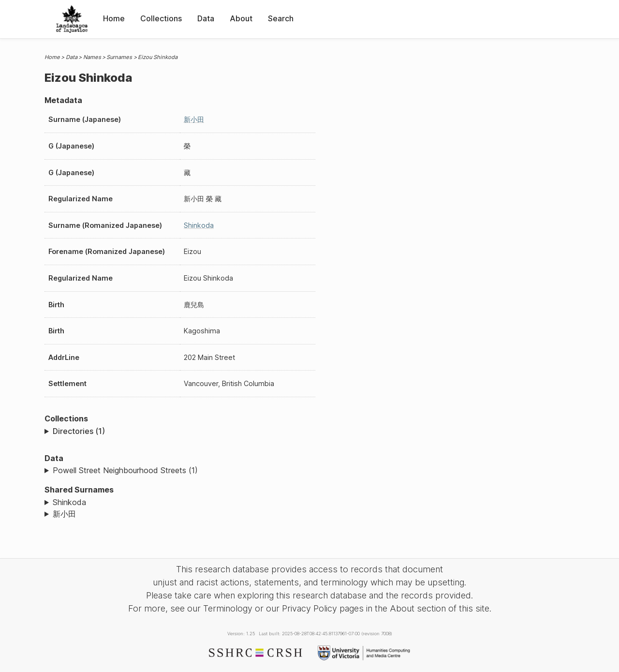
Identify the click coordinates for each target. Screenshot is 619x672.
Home (114, 18)
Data (206, 18)
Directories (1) (79, 431)
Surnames (119, 57)
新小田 (194, 119)
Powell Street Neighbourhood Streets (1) (125, 470)
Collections (161, 18)
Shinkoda (199, 225)
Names (92, 57)
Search (281, 18)
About (241, 18)
